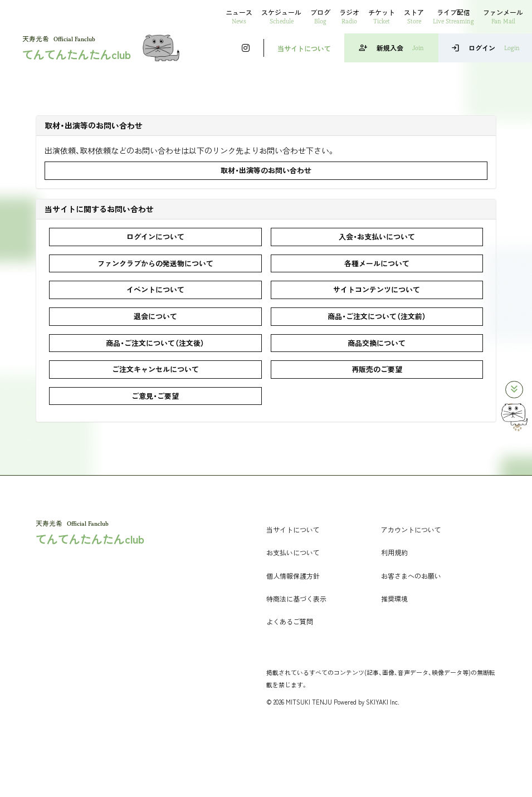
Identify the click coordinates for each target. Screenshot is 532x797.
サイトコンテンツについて (377, 289)
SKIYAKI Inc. (383, 702)
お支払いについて (293, 552)
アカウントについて (411, 529)
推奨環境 (394, 598)
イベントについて (155, 289)
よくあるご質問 (290, 621)
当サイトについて (304, 48)
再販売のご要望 (377, 369)
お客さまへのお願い (411, 576)
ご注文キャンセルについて (155, 369)
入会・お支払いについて (377, 236)
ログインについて (155, 236)
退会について (155, 316)
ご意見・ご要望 (155, 396)
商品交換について (377, 343)
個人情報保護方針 (293, 576)
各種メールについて (377, 263)
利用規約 (394, 552)
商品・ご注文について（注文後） (155, 343)
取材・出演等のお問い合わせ (266, 170)
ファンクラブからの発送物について (155, 263)
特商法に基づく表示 (296, 598)
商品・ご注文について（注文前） (377, 316)
